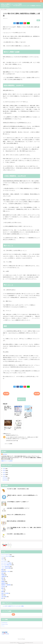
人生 (2, 590)
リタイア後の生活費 (6, 568)
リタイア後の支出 (5, 566)
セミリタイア (4, 561)
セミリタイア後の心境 (6, 565)
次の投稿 (6, 394)
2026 (4, 469)
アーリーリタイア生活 (6, 556)
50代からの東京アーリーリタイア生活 (11, 4)
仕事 (2, 580)
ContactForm (4, 623)
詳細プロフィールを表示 (7, 461)
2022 (4, 476)
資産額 (3, 581)
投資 (2, 595)
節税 (2, 592)
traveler (8, 435)
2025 (4, 471)
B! (21, 23)
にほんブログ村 (5, 634)
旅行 (38, 20)
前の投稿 (37, 394)
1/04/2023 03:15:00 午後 (12, 441)
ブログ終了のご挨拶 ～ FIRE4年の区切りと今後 (18, 489)
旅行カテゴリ (21, 399)
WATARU (5, 454)
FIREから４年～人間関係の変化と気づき (16, 515)
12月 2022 (5, 478)
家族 (2, 570)
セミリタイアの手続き (6, 563)
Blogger (24, 639)
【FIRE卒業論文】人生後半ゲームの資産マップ (18, 502)
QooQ (24, 643)
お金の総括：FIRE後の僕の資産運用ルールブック (18, 508)
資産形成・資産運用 (6, 585)
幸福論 (3, 575)
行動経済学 (4, 576)
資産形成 (3, 583)
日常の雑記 (4, 597)
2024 (4, 473)
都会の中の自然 (5, 593)
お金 (2, 558)
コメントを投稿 (8, 444)
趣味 (2, 588)
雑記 (2, 578)
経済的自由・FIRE (6, 571)
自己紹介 (3, 587)
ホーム (3, 626)
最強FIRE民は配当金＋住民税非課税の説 (16, 521)
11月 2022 (5, 480)
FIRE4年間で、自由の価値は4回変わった (16, 534)
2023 (4, 474)
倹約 (2, 573)
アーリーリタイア (5, 555)
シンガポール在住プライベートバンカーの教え (13, 606)
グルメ (3, 560)
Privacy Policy (5, 624)
